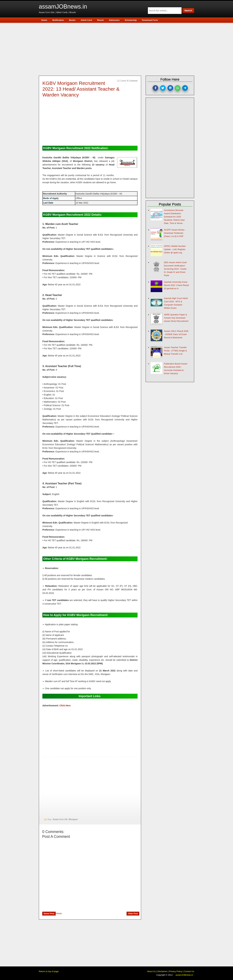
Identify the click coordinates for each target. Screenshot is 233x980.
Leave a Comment (129, 81)
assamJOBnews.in (63, 7)
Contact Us (189, 971)
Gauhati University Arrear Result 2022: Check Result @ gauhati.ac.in (176, 285)
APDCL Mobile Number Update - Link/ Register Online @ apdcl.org (175, 249)
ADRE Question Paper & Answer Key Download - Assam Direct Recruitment (176, 318)
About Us (151, 971)
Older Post (133, 914)
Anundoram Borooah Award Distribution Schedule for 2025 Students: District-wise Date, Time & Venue (174, 217)
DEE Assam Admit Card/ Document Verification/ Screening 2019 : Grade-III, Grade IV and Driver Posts (175, 269)
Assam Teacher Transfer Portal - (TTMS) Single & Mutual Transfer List (175, 351)
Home (59, 913)
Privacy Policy (175, 971)
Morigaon (73, 819)
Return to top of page (49, 971)
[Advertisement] (118, 49)
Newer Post (49, 914)
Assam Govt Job (60, 819)
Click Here (65, 706)
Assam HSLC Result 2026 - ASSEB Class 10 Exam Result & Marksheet (176, 334)
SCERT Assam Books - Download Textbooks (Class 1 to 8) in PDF (175, 233)
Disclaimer (162, 971)
